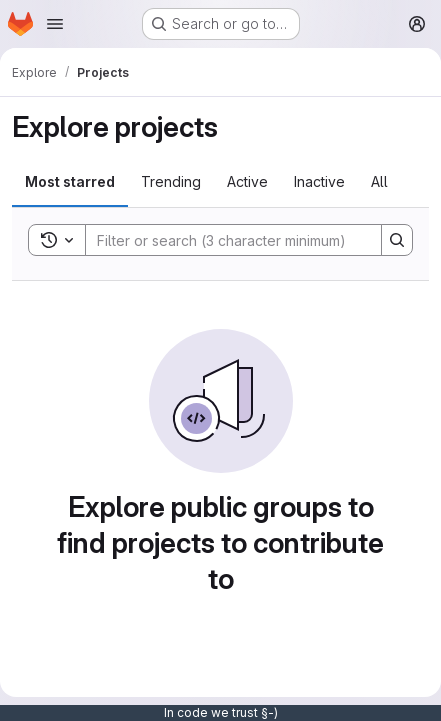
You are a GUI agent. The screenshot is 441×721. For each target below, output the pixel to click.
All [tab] (379, 181)
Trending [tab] (171, 181)
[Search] (223, 240)
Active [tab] (247, 181)
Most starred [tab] (70, 181)
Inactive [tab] (319, 181)
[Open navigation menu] (55, 24)
